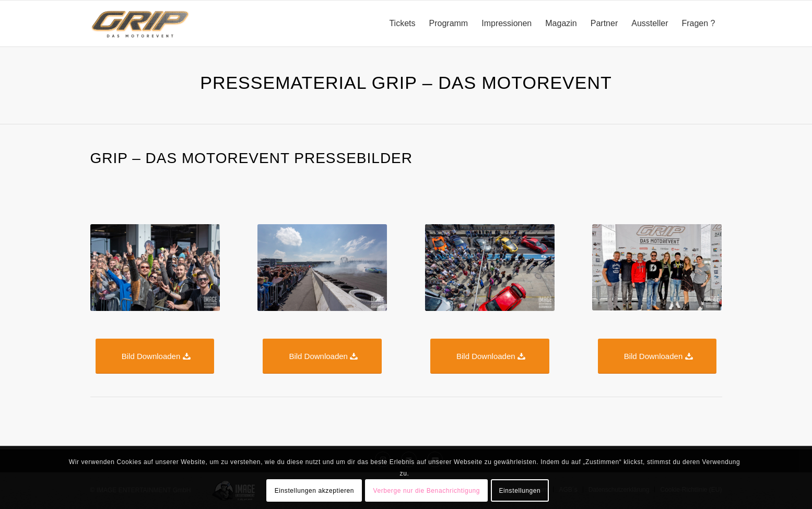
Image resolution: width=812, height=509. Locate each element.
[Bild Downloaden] (155, 356)
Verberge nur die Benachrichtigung (426, 491)
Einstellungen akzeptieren (314, 491)
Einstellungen (520, 491)
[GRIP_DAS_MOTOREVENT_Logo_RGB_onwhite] (140, 24)
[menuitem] (402, 24)
